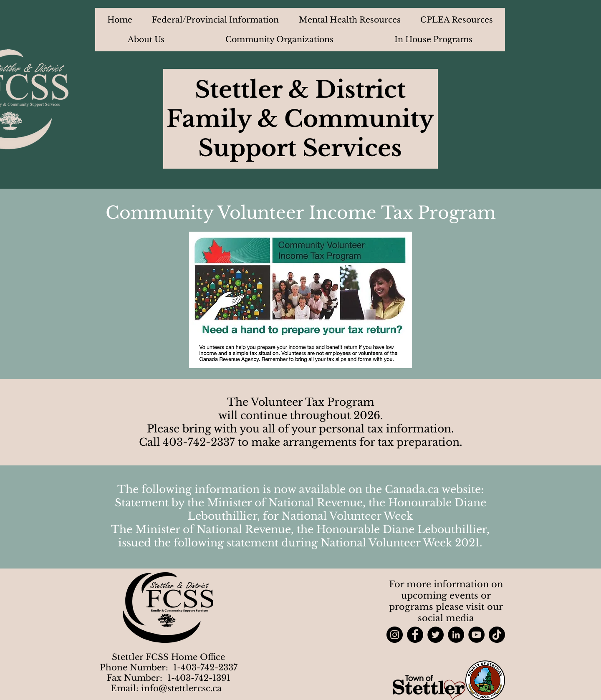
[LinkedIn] (456, 635)
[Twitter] (436, 635)
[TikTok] (497, 635)
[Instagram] (395, 635)
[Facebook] (415, 635)
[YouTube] (476, 635)
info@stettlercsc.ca (181, 688)
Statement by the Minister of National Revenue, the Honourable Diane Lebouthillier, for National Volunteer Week (300, 509)
